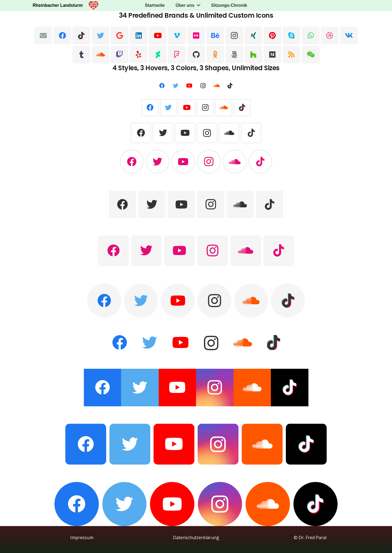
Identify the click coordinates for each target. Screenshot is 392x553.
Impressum (82, 537)
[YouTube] (158, 36)
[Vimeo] (177, 36)
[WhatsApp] (311, 36)
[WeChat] (311, 55)
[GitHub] (196, 55)
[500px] (234, 55)
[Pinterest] (272, 36)
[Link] (94, 6)
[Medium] (272, 55)
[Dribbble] (330, 36)
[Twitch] (120, 55)
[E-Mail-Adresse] (43, 36)
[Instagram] (234, 36)
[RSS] (291, 55)
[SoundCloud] (101, 55)
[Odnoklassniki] (215, 55)
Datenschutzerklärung (196, 537)
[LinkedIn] (139, 36)
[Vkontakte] (349, 36)
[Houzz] (253, 55)
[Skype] (291, 36)
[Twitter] (101, 36)
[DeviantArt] (158, 55)
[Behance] (215, 36)
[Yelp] (139, 55)
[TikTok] (81, 36)
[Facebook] (62, 36)
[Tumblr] (81, 55)
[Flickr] (196, 36)
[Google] (120, 36)
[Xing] (253, 36)
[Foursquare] (177, 55)
